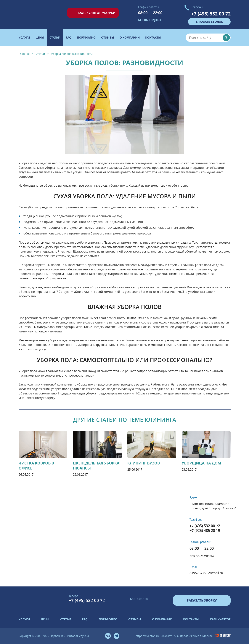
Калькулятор (220, 619)
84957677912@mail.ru (206, 573)
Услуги (24, 38)
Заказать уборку (202, 600)
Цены (40, 38)
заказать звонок (209, 22)
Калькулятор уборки (97, 13)
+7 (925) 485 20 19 (205, 530)
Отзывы (108, 38)
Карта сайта (139, 599)
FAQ (69, 38)
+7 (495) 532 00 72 (211, 14)
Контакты (153, 38)
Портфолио (86, 38)
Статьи (66, 619)
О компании (130, 38)
